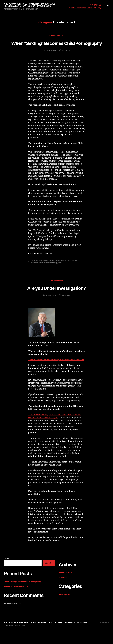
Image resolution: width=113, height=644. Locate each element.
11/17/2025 (66, 61)
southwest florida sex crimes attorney (44, 273)
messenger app (61, 270)
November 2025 (65, 586)
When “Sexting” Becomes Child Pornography (57, 49)
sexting (76, 270)
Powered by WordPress (16, 639)
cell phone (35, 270)
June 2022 (63, 590)
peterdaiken (52, 61)
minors (70, 270)
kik (54, 270)
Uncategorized (56, 38)
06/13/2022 (66, 306)
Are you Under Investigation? (56, 298)
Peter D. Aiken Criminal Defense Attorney (85, 9)
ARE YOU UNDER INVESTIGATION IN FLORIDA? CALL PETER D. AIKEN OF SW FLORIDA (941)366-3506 (30, 6)
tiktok (61, 273)
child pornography (46, 270)
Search (6, 572)
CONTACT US (96, 6)
